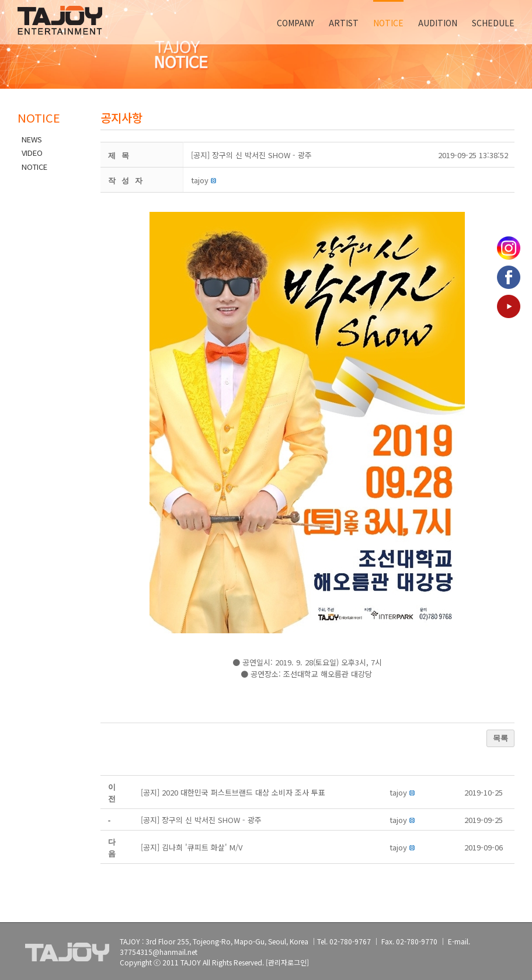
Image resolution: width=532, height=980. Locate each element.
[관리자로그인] (287, 962)
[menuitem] (303, 22)
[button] (200, 180)
